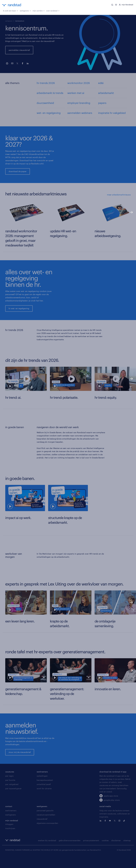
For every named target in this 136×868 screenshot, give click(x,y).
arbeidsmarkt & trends (50, 93)
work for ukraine (44, 801)
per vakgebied (12, 797)
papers (102, 103)
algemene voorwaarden (47, 835)
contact (9, 819)
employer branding (79, 103)
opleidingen (42, 788)
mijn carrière (39, 10)
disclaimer (116, 853)
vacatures (10, 784)
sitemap (127, 853)
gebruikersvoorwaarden (70, 853)
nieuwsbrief (42, 831)
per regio (9, 788)
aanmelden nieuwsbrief (19, 50)
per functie (10, 792)
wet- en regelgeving (49, 113)
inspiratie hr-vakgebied (112, 113)
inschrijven (10, 841)
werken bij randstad (47, 853)
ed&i (101, 83)
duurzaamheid (45, 103)
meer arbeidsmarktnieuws (119, 195)
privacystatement (91, 853)
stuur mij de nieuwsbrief (20, 758)
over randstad (53, 10)
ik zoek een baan (11, 10)
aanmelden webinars (80, 113)
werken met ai (76, 93)
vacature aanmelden (46, 827)
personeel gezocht (45, 823)
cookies (105, 853)
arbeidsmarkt (106, 93)
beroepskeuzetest (45, 792)
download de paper (18, 171)
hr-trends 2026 (46, 83)
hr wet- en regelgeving (19, 308)
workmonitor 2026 (79, 83)
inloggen (9, 836)
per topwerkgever (13, 801)
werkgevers (25, 10)
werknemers (42, 784)
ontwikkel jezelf (44, 797)
